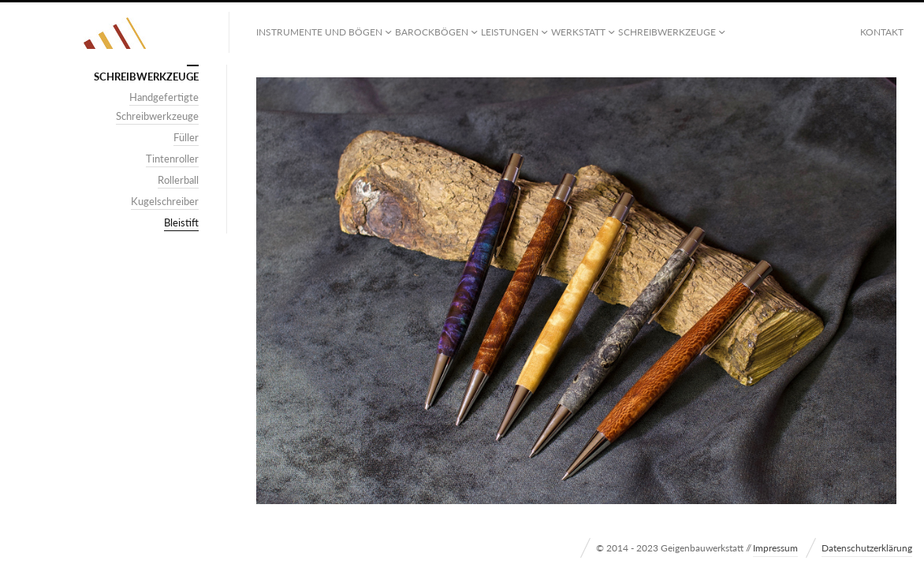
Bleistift (181, 222)
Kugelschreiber (165, 201)
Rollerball (178, 180)
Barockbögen (432, 32)
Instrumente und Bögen (319, 32)
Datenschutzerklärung (867, 548)
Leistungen (510, 32)
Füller (186, 137)
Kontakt (882, 32)
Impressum (775, 548)
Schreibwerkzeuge (667, 32)
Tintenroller (172, 159)
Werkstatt (578, 32)
